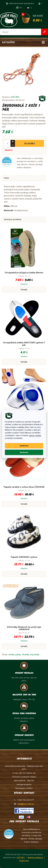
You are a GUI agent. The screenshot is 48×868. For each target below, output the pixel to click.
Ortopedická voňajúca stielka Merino (24, 273)
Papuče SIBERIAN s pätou (24, 557)
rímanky (26, 654)
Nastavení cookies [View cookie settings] (24, 788)
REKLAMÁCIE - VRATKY (24, 780)
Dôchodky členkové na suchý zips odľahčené (24, 628)
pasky (18, 654)
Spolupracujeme (24, 784)
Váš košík (35, 18)
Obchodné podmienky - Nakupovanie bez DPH (24, 768)
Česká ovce (24, 861)
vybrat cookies (35, 435)
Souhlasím (24, 446)
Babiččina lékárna (35, 858)
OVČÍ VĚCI (15, 97)
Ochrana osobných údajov (24, 777)
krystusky (35, 654)
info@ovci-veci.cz (26, 804)
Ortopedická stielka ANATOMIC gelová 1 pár (24, 344)
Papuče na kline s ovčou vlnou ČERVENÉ (24, 487)
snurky (11, 654)
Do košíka (30, 143)
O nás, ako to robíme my (24, 773)
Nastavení (24, 452)
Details (24, 290)
